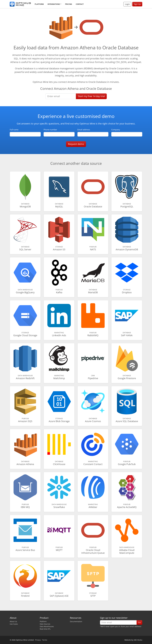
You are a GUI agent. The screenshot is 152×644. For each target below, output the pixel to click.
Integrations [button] (54, 4)
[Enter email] (61, 96)
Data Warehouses (47, 626)
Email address (84, 130)
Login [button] (127, 4)
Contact (80, 4)
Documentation (76, 621)
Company (116, 130)
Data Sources (45, 624)
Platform (39, 4)
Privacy (38, 640)
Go (139, 622)
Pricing (69, 4)
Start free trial (91, 96)
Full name (14, 130)
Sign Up (137, 4)
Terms (45, 640)
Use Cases (14, 624)
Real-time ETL (45, 629)
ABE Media (138, 640)
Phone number (50, 130)
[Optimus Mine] (20, 4)
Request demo (76, 144)
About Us (13, 621)
